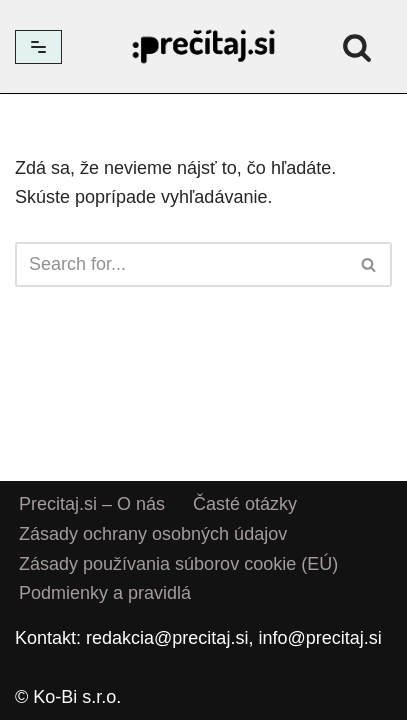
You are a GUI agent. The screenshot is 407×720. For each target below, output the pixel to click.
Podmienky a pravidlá (105, 594)
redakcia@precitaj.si (167, 638)
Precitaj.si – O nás (92, 504)
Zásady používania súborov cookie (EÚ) (178, 564)
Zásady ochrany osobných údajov (153, 534)
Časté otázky (245, 504)
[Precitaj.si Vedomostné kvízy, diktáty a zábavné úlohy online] (204, 46)
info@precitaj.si (319, 638)
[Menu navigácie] (38, 47)
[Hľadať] (357, 47)
